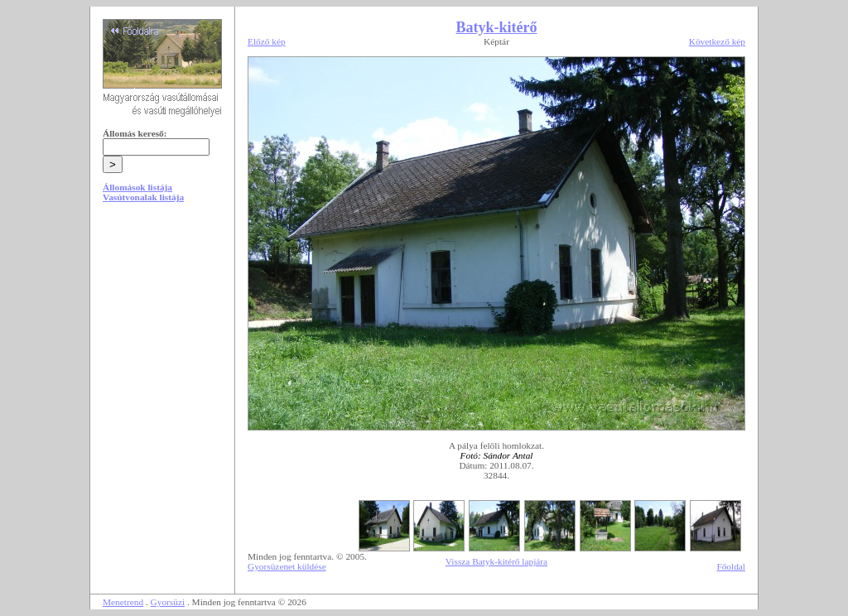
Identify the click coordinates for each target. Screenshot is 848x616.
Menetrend (123, 602)
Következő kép (717, 41)
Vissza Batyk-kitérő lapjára (496, 561)
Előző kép (267, 41)
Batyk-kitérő (497, 27)
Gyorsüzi (168, 602)
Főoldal (731, 566)
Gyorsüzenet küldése (287, 566)
